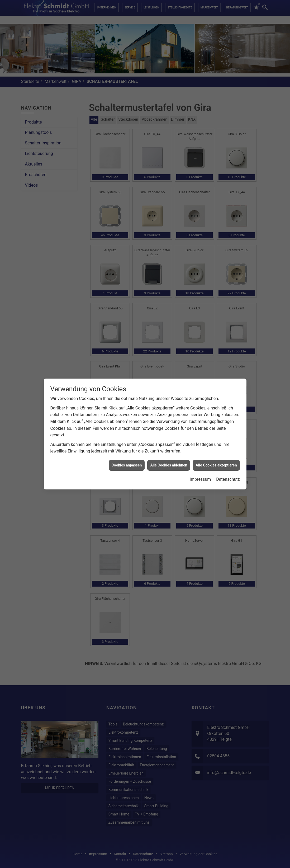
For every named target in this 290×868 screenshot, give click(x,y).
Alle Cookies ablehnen (169, 432)
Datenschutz (228, 446)
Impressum (200, 446)
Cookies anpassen (127, 432)
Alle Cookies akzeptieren (216, 432)
